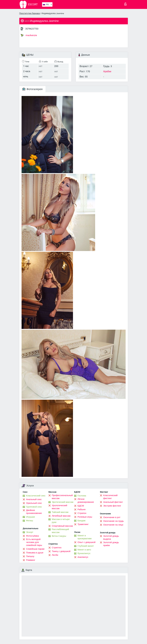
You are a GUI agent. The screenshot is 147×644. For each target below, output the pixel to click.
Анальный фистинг (113, 502)
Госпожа (82, 496)
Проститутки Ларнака (30, 13)
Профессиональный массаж (62, 497)
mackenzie (29, 35)
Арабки (107, 71)
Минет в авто (84, 550)
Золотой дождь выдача (111, 537)
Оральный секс (34, 503)
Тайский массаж (60, 512)
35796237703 (32, 29)
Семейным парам (35, 549)
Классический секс (36, 496)
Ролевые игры (85, 517)
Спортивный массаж (62, 526)
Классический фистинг (110, 497)
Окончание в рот (112, 517)
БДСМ (81, 506)
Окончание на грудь (114, 521)
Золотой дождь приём (111, 544)
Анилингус (83, 557)
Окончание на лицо (113, 525)
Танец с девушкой (61, 551)
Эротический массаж (63, 502)
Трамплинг (83, 524)
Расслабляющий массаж (60, 531)
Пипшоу (30, 556)
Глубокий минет (86, 546)
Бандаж (82, 521)
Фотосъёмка (32, 536)
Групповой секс (34, 507)
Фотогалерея (32, 89)
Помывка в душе (35, 553)
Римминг (31, 560)
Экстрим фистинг (112, 506)
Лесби (55, 555)
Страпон (82, 513)
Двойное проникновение (34, 512)
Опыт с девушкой (87, 542)
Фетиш (30, 521)
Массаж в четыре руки (61, 521)
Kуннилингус (84, 553)
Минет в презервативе (85, 537)
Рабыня (82, 509)
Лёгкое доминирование (86, 501)
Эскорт (30, 532)
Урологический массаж (60, 507)
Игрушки (31, 517)
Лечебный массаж (61, 516)
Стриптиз (57, 548)
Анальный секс (34, 499)
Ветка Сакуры (59, 536)
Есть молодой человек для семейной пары (34, 542)
